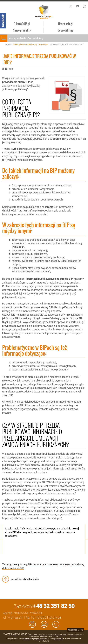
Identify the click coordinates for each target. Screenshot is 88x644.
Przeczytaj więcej (34, 634)
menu (4, 38)
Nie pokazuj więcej (75, 630)
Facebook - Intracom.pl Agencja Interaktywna (3, 21)
